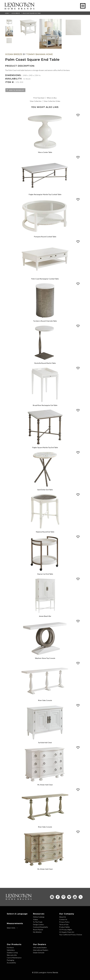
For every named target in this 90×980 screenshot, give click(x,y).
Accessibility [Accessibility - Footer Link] (11, 962)
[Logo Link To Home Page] (19, 9)
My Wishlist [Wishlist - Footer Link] (37, 932)
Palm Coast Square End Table (32, 13)
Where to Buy (52, 98)
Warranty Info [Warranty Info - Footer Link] (12, 955)
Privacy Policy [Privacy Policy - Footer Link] (64, 922)
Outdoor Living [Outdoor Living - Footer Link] (12, 952)
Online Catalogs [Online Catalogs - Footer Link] (39, 917)
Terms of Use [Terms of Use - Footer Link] (64, 924)
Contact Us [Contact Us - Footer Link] (63, 919)
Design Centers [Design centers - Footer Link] (38, 924)
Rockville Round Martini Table (45, 363)
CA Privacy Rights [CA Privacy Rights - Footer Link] (66, 929)
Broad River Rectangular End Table (45, 405)
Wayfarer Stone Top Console (45, 658)
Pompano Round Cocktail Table (45, 237)
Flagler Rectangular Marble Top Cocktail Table (45, 195)
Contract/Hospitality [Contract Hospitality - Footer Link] (40, 927)
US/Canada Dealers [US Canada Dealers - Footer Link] (40, 947)
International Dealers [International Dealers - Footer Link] (41, 950)
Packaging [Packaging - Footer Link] (10, 960)
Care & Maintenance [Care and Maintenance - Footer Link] (14, 957)
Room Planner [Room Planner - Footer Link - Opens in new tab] (38, 929)
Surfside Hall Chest (45, 742)
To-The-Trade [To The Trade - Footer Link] (38, 922)
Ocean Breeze (16, 13)
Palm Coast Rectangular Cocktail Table (45, 279)
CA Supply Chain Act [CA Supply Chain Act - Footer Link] (67, 932)
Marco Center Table (45, 152)
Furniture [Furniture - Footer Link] (10, 947)
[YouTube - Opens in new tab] (75, 897)
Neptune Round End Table (45, 532)
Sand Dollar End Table (45, 489)
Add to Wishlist (16, 90)
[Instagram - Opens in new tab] (52, 897)
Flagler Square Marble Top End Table (45, 447)
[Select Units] (12, 928)
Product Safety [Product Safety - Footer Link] (64, 927)
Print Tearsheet (39, 98)
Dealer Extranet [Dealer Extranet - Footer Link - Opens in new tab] (39, 952)
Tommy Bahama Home (39, 54)
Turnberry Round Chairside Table (45, 321)
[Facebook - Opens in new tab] (58, 897)
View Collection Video (52, 101)
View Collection (36, 101)
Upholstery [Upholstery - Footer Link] (11, 950)
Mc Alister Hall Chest (45, 785)
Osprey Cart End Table (45, 574)
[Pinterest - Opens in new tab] (63, 897)
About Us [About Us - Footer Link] (63, 917)
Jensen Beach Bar (45, 616)
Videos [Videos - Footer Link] (36, 919)
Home (7, 13)
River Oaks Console (45, 700)
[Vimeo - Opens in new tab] (69, 897)
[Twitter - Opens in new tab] (81, 897)
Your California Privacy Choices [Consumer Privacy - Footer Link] (71, 934)
